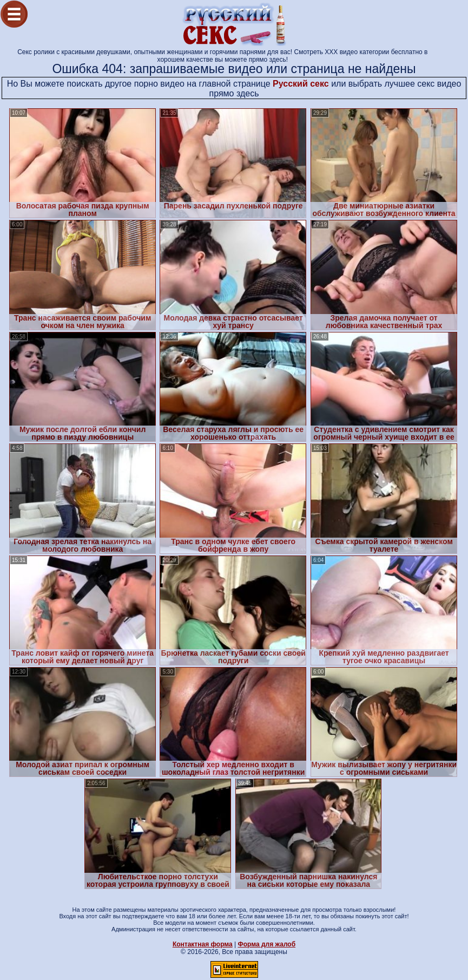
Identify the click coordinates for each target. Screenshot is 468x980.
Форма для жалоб (267, 944)
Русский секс (301, 84)
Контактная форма (203, 944)
